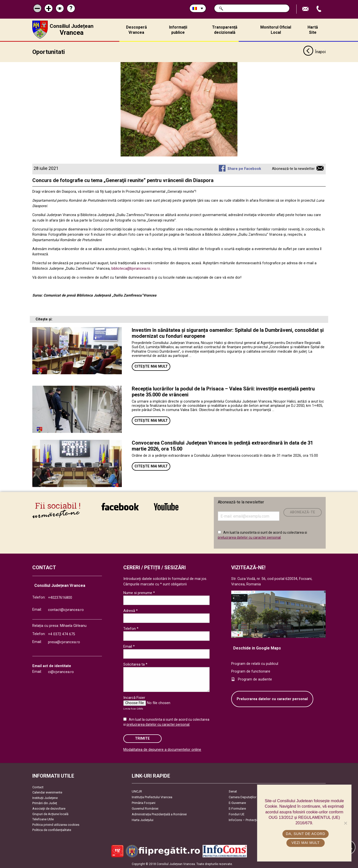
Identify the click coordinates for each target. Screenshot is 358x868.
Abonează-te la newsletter (293, 169)
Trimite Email (306, 9)
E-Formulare (237, 808)
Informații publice (178, 30)
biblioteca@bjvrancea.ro (131, 268)
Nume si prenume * (139, 593)
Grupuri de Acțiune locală (50, 813)
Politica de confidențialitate (52, 830)
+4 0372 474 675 (62, 634)
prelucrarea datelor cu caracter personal (249, 537)
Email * (129, 646)
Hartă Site (313, 30)
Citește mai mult (151, 366)
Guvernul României (145, 808)
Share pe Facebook (244, 169)
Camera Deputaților (243, 797)
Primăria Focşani (144, 802)
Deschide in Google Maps (257, 648)
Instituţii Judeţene (45, 797)
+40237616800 (60, 597)
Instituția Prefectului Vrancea (152, 797)
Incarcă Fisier (134, 697)
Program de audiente (255, 679)
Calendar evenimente (47, 792)
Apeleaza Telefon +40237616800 (319, 9)
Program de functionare (251, 671)
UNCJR (137, 791)
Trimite (142, 738)
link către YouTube (166, 506)
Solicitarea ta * (135, 664)
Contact (38, 787)
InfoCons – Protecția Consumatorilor (255, 819)
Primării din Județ (45, 803)
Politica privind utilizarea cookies (56, 824)
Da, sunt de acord (306, 834)
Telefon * (131, 628)
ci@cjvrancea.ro (61, 671)
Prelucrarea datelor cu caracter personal (272, 698)
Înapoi (314, 52)
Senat (233, 791)
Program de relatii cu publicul (255, 663)
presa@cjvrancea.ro (64, 642)
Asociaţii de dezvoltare (49, 808)
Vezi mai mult (305, 843)
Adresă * (131, 610)
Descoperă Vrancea (136, 30)
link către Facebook (120, 506)
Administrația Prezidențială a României (159, 814)
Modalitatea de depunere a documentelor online (162, 749)
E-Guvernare (237, 802)
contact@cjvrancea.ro (66, 610)
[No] (345, 823)
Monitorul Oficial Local (276, 30)
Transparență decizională (225, 30)
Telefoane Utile (43, 819)
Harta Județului (143, 819)
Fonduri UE (237, 814)
